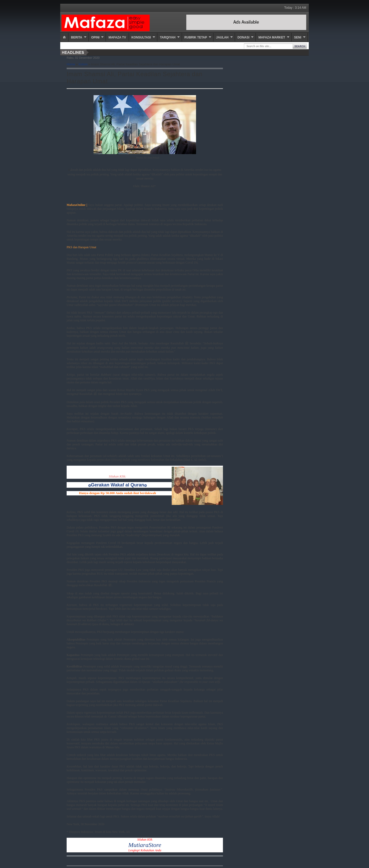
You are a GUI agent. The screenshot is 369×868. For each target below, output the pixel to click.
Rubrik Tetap (196, 37)
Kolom (83, 64)
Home (71, 64)
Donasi (244, 37)
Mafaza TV (117, 37)
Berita (77, 37)
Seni (298, 37)
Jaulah (222, 37)
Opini (95, 37)
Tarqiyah (168, 37)
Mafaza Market (272, 37)
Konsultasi (141, 37)
